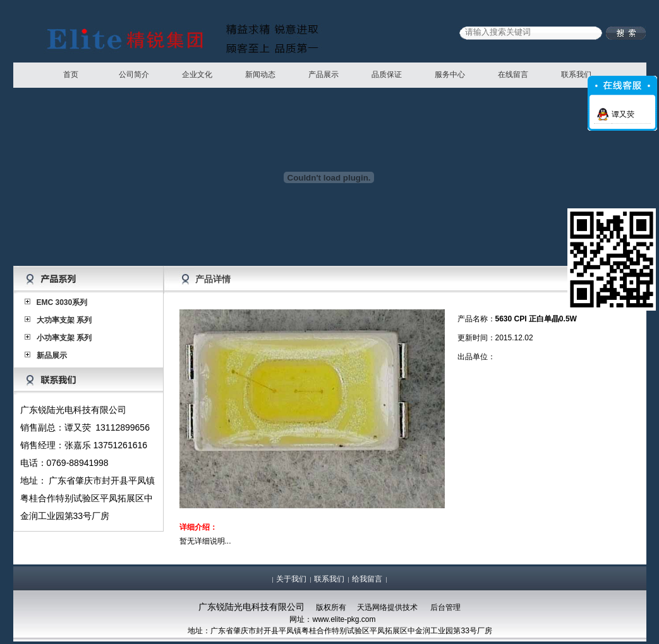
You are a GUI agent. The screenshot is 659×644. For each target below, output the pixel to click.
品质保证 (387, 75)
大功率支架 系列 (64, 320)
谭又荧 (623, 114)
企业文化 (197, 75)
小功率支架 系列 (64, 338)
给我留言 (367, 579)
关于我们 (291, 579)
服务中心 (450, 75)
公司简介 (134, 75)
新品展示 (52, 355)
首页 (71, 75)
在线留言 (513, 75)
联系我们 (576, 75)
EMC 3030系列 (62, 302)
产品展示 (323, 75)
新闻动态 (260, 75)
